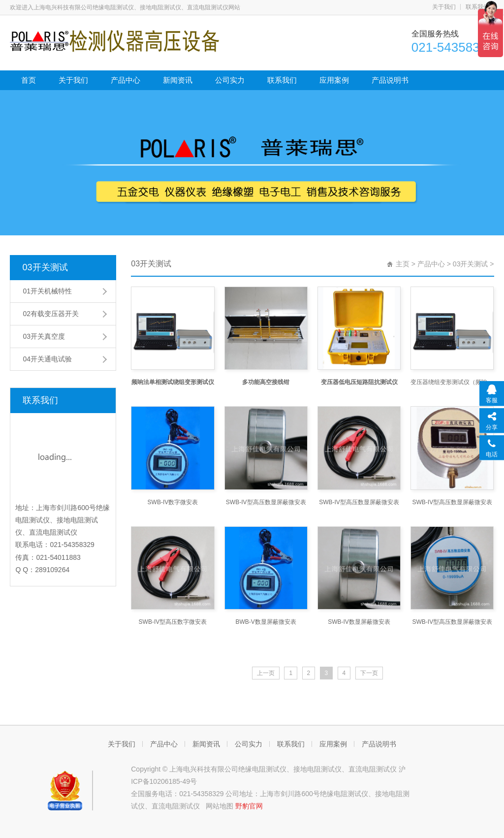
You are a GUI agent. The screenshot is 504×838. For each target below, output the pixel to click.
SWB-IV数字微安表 (173, 502)
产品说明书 (390, 80)
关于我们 (444, 7)
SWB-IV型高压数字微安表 (173, 622)
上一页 (266, 673)
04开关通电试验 (47, 359)
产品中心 (126, 80)
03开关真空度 (44, 336)
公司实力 (230, 80)
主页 (403, 264)
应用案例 (334, 80)
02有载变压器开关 (51, 314)
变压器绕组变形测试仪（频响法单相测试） (452, 382)
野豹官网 (249, 806)
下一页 (369, 673)
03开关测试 (45, 267)
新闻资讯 (178, 80)
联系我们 (477, 7)
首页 (29, 80)
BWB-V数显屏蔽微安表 (266, 622)
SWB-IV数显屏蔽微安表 (359, 622)
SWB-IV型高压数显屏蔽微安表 (266, 502)
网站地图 (220, 806)
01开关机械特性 (47, 291)
